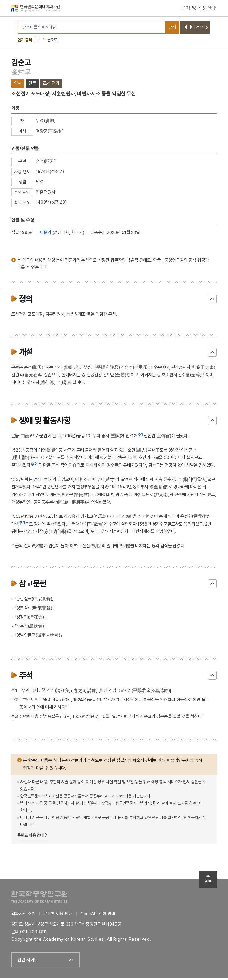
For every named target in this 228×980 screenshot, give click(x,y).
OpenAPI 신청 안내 (98, 915)
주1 (140, 436)
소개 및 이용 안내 (199, 9)
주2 (34, 465)
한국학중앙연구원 (39, 898)
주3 (22, 524)
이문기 (46, 234)
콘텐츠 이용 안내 (30, 837)
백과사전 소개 (23, 915)
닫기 (212, 301)
